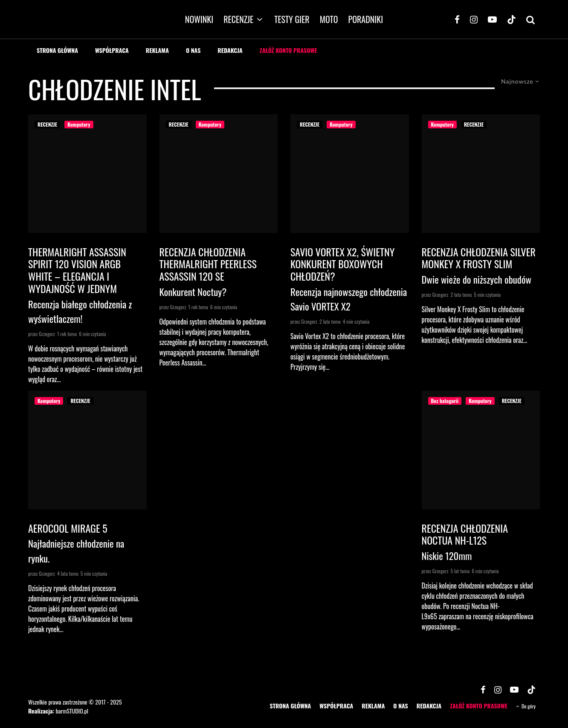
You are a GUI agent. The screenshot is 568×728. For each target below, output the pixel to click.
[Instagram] (474, 19)
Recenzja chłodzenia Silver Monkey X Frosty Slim (479, 258)
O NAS (193, 50)
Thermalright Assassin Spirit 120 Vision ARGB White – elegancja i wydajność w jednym (77, 270)
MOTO (329, 19)
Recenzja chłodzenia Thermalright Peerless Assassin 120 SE (208, 264)
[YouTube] (492, 19)
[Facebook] (457, 19)
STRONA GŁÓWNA (57, 50)
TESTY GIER (292, 19)
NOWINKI (199, 19)
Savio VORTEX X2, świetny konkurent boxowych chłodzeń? (342, 264)
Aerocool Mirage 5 (68, 528)
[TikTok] (511, 19)
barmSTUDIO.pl (72, 711)
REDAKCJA (230, 50)
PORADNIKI (366, 19)
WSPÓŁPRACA (112, 50)
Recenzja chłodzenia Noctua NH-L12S (465, 534)
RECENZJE (238, 19)
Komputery (79, 124)
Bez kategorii (445, 401)
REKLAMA (157, 50)
